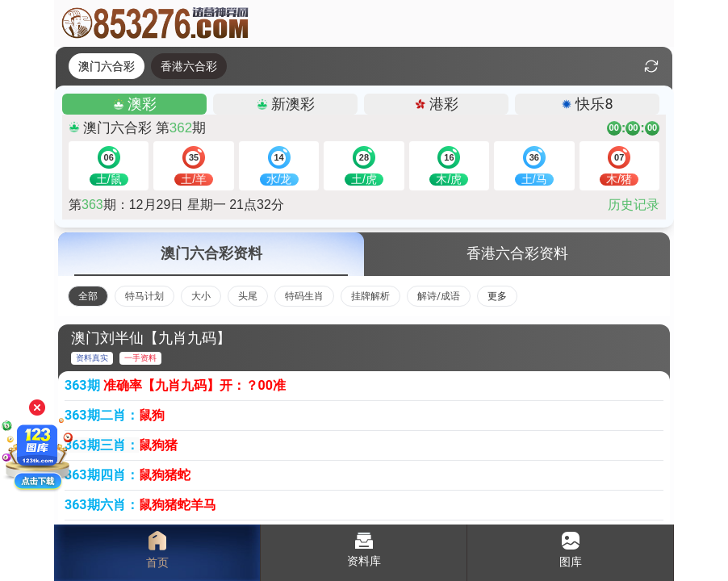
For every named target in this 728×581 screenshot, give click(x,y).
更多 (497, 296)
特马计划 (144, 296)
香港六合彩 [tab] (189, 66)
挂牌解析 (370, 296)
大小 (201, 296)
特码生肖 (304, 296)
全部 (88, 296)
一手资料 (140, 358)
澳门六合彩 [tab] (107, 66)
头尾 (248, 296)
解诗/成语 (439, 296)
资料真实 (92, 358)
